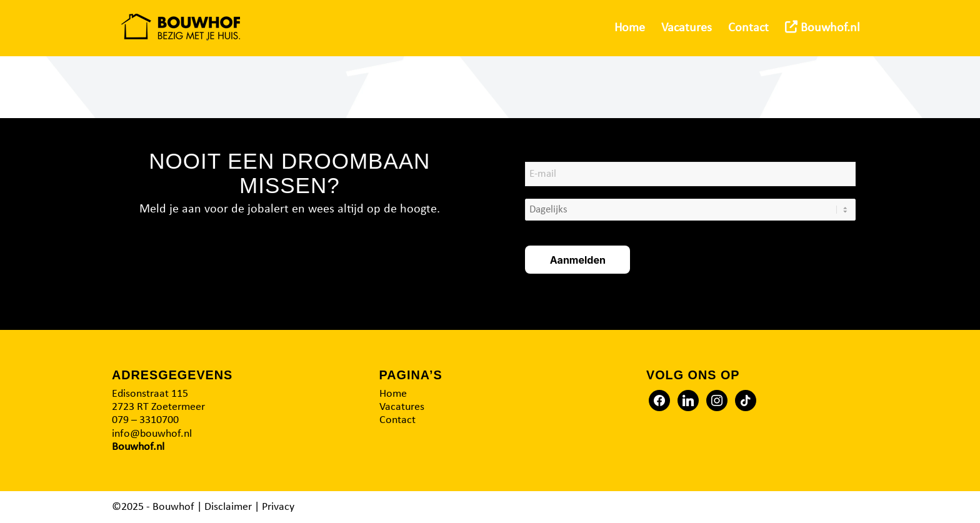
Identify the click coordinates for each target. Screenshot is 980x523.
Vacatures (402, 407)
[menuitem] (630, 28)
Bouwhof (173, 507)
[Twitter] (688, 400)
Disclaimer (228, 507)
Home (393, 394)
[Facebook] (659, 400)
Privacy (278, 507)
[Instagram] (717, 400)
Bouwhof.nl (138, 447)
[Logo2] (181, 28)
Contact (397, 420)
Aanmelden (578, 260)
